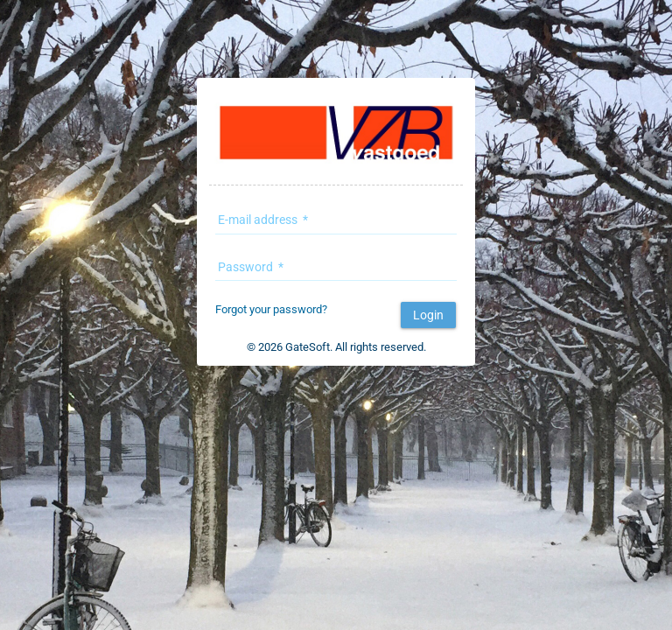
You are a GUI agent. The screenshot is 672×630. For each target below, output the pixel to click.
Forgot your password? (271, 309)
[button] (428, 315)
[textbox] (336, 223)
